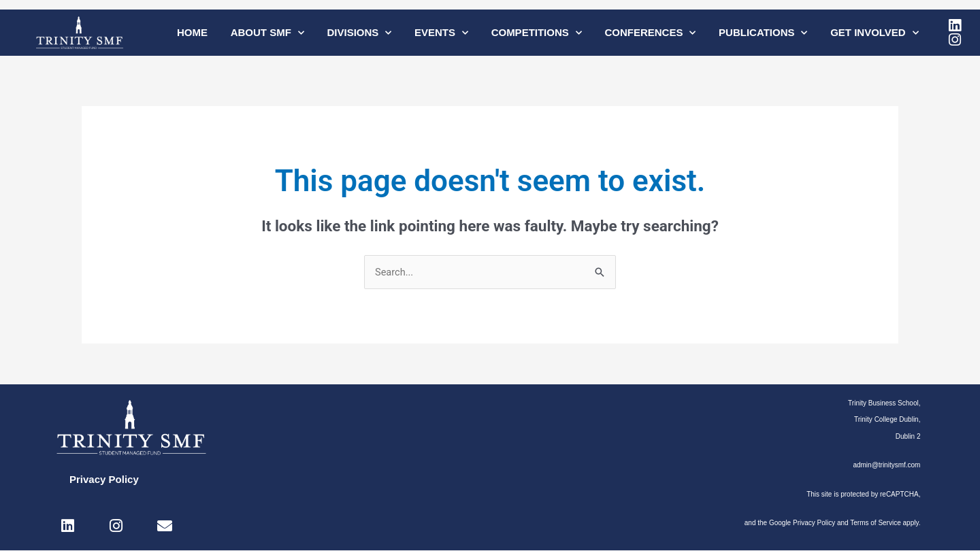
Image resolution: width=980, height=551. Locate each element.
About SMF (267, 33)
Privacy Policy (104, 480)
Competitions (537, 33)
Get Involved (875, 33)
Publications (763, 33)
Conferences (650, 33)
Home (192, 32)
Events (441, 33)
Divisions (359, 33)
